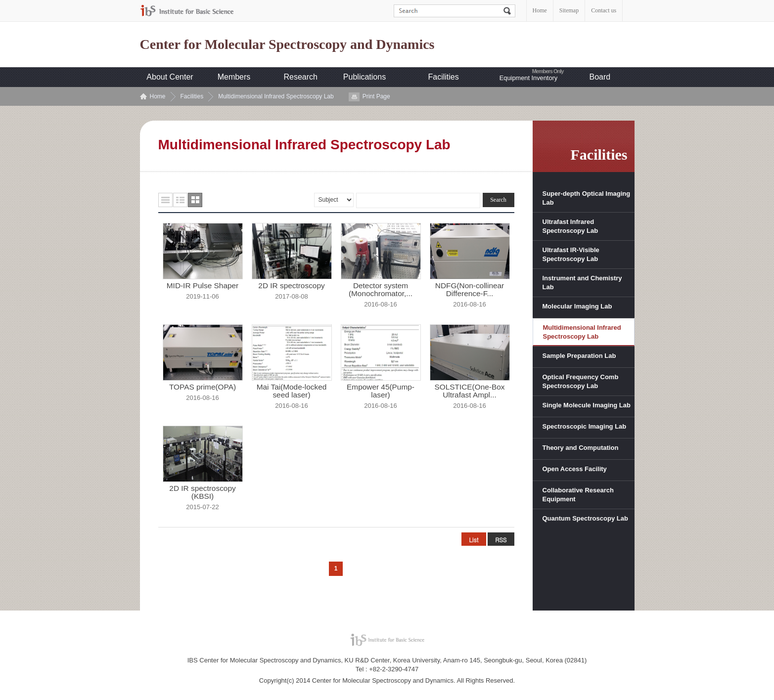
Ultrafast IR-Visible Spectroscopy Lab (571, 254)
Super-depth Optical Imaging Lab (587, 198)
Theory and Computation (581, 448)
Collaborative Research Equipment (578, 495)
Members (234, 77)
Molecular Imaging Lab (577, 306)
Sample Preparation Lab (579, 356)
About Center (170, 77)
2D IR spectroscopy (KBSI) (202, 492)
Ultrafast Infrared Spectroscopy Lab (570, 226)
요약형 (180, 200)
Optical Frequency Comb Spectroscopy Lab (581, 381)
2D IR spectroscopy (291, 286)
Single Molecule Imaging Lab (587, 405)
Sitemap (569, 10)
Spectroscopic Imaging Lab (585, 426)
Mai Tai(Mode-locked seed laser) (292, 391)
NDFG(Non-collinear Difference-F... (470, 290)
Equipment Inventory (528, 78)
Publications (364, 77)
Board (600, 77)
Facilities (444, 77)
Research (301, 77)
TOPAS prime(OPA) (203, 387)
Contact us (604, 10)
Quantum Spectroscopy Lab (585, 518)
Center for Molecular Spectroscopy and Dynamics (287, 44)
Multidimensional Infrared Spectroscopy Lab (276, 96)
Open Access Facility (575, 469)
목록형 (165, 200)
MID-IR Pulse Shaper (203, 286)
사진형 (195, 200)
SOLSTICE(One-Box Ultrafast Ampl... (470, 391)
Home (540, 10)
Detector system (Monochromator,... (381, 290)
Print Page (376, 96)
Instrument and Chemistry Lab (582, 283)
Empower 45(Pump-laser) (381, 391)
